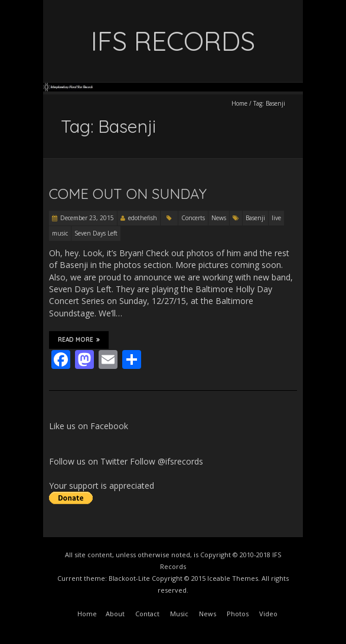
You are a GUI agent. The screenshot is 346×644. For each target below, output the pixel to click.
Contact (147, 614)
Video (268, 614)
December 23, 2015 (87, 218)
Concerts (193, 218)
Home (239, 103)
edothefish (143, 218)
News (219, 218)
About (115, 614)
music (60, 233)
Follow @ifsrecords (167, 461)
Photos (238, 614)
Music (179, 614)
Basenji (255, 218)
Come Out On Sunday (128, 194)
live (276, 218)
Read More (79, 340)
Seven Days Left (96, 233)
